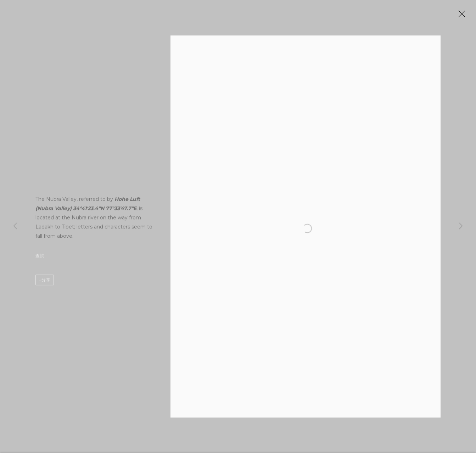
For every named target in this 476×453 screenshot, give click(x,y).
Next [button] (461, 227)
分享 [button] (46, 283)
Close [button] (464, 16)
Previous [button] (15, 227)
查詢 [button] (40, 259)
